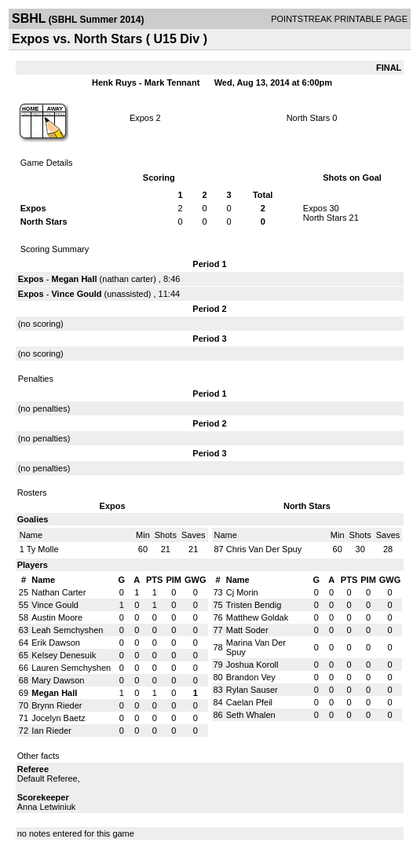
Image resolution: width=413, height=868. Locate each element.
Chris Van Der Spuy (264, 549)
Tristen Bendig (254, 605)
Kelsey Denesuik (64, 655)
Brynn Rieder (57, 705)
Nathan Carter (58, 592)
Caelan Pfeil (249, 702)
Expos (142, 118)
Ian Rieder (51, 731)
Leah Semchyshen (67, 630)
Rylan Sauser (252, 690)
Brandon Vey (251, 677)
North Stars (309, 118)
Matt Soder (247, 630)
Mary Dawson (58, 680)
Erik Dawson (56, 643)
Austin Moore (57, 617)
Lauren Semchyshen (71, 668)
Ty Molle (43, 549)
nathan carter (128, 279)
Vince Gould (76, 294)
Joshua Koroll (252, 665)
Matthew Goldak (257, 617)
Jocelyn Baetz (58, 718)
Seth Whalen (251, 715)
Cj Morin (242, 592)
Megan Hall (74, 279)
